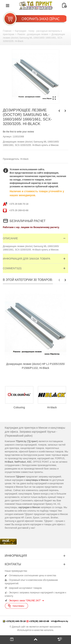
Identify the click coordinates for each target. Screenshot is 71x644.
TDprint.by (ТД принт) (27, 441)
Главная (7, 31)
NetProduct (20, 462)
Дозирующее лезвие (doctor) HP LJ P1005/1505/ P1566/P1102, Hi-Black (35, 366)
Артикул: (7, 137)
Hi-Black (9, 462)
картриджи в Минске (29, 507)
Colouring (19, 407)
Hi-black (24, 159)
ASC (29, 462)
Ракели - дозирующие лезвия (33, 34)
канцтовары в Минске (37, 480)
